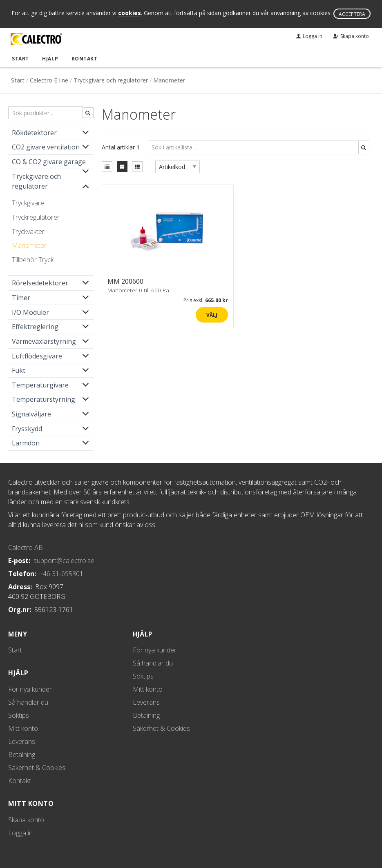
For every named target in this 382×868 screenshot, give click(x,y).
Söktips (19, 715)
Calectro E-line (49, 80)
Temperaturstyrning (44, 399)
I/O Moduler (30, 312)
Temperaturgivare (40, 385)
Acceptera (352, 14)
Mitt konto (23, 728)
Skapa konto (26, 820)
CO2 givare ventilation (46, 147)
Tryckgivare (28, 203)
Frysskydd (27, 428)
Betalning (22, 754)
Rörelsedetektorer (40, 283)
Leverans (22, 741)
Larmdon (26, 443)
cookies (130, 13)
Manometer (29, 245)
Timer (21, 297)
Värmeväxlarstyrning (44, 341)
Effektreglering (35, 327)
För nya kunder (30, 689)
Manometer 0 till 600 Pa (138, 290)
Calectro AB (26, 547)
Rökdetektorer (34, 132)
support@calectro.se (64, 560)
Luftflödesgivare (37, 356)
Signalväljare (31, 414)
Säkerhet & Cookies (37, 768)
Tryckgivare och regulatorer (111, 80)
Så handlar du (28, 702)
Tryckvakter (28, 231)
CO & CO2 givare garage (49, 161)
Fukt (19, 370)
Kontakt (83, 58)
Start (20, 58)
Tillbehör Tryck (33, 259)
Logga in (20, 833)
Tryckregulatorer (36, 217)
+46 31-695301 (61, 573)
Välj (212, 315)
